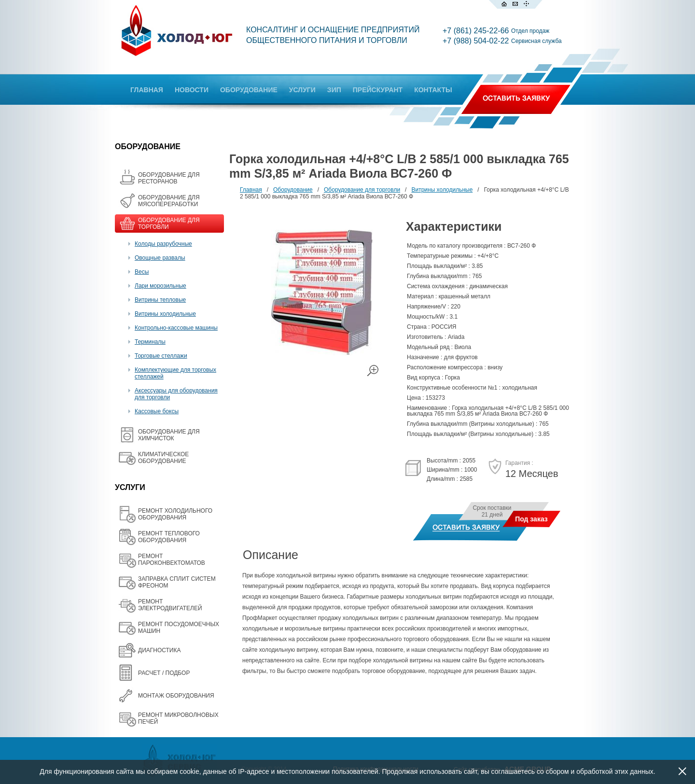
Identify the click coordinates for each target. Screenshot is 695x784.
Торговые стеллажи (161, 356)
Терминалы (150, 342)
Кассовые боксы (157, 411)
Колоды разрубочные (163, 244)
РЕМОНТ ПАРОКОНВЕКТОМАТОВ (172, 560)
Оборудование (293, 190)
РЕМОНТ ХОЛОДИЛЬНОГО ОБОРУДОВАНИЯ (175, 514)
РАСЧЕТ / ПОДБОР (164, 673)
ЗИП (334, 90)
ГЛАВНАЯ (147, 90)
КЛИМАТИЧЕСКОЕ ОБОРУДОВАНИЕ (163, 458)
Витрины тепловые (160, 300)
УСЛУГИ (302, 90)
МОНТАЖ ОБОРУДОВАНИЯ (176, 696)
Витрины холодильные (165, 314)
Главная (251, 190)
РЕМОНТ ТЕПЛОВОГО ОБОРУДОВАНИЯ (169, 537)
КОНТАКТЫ (433, 90)
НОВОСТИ (192, 90)
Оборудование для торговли (362, 190)
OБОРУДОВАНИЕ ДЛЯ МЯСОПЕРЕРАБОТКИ (169, 201)
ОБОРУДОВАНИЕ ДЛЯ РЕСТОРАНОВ (169, 178)
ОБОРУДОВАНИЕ (249, 90)
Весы (142, 272)
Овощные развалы (160, 258)
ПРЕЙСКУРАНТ (378, 90)
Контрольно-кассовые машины (176, 328)
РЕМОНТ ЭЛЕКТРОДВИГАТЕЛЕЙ (170, 605)
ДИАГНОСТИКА (159, 650)
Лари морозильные (160, 286)
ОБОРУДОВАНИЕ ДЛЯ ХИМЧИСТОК (169, 435)
